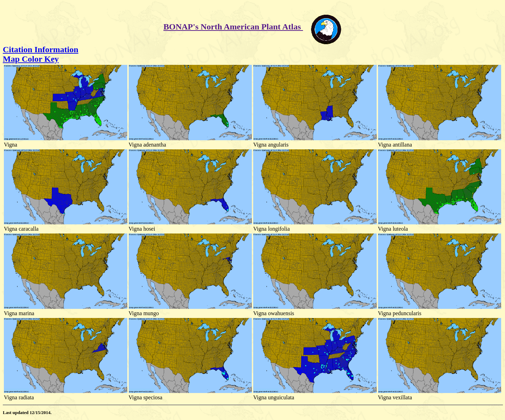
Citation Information (41, 49)
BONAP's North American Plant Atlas (233, 27)
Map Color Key (31, 59)
